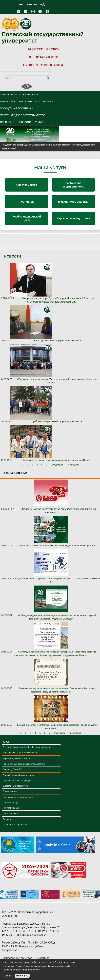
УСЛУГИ (40, 122)
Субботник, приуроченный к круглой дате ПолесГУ (57, 421)
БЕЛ (29, 5)
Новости (25, 122)
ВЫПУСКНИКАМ (28, 101)
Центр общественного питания (18, 797)
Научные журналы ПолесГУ (16, 758)
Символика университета (15, 786)
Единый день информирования (18, 775)
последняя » (75, 465)
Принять (8, 976)
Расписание (31, 94)
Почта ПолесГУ (10, 814)
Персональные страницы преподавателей (24, 764)
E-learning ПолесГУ (12, 769)
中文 (42, 5)
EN (36, 5)
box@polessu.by (36, 935)
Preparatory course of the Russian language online (27, 747)
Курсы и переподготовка (73, 218)
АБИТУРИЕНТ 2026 (43, 49)
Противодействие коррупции (17, 781)
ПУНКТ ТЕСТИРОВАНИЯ (43, 65)
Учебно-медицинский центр (27, 218)
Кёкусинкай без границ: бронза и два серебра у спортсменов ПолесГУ (57, 460)
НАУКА (47, 101)
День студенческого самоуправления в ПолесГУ (57, 340)
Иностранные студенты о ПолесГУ (20, 753)
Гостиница (27, 202)
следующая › (58, 465)
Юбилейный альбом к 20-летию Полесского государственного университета (57, 546)
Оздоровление (10, 791)
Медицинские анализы (73, 202)
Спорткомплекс (27, 185)
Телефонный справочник (15, 825)
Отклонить (22, 976)
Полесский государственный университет (43, 37)
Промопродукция (11, 808)
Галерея (7, 819)
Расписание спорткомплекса (73, 185)
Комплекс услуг (10, 802)
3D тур (6, 742)
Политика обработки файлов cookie (21, 970)
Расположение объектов (17, 958)
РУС (22, 5)
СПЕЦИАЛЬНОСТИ (43, 57)
